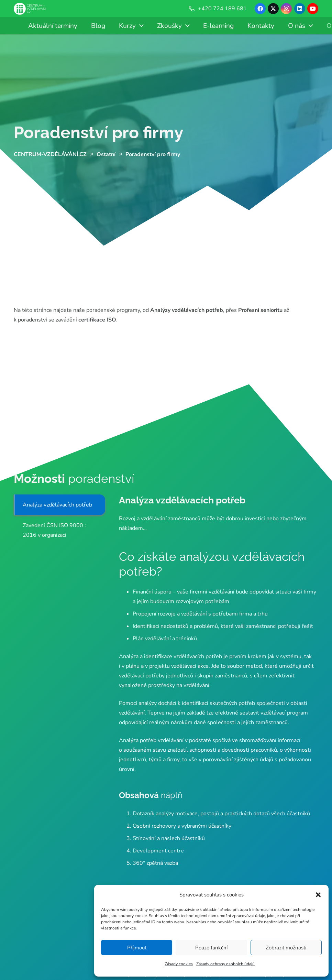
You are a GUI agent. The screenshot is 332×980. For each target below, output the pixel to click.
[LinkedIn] (300, 9)
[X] (273, 9)
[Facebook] (260, 9)
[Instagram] (286, 9)
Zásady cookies (179, 964)
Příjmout (137, 948)
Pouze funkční (211, 948)
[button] (318, 895)
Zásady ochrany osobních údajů (225, 964)
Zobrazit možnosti (286, 948)
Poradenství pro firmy (98, 132)
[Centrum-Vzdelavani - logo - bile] (30, 9)
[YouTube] (313, 9)
